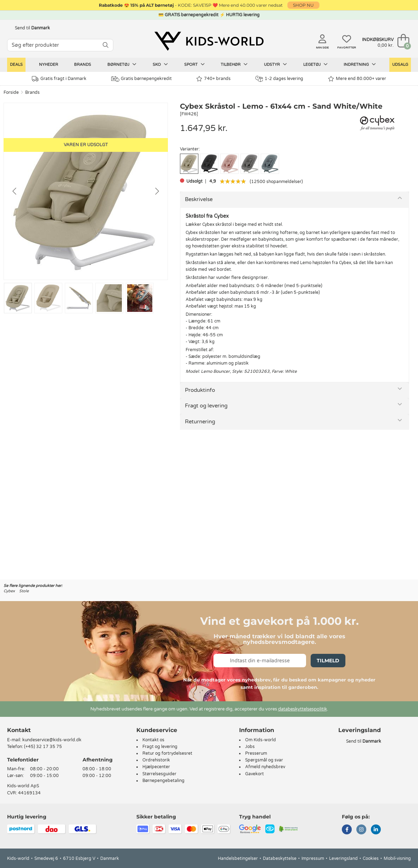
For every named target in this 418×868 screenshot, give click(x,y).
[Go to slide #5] (140, 298)
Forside (11, 92)
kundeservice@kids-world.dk (52, 740)
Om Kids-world (261, 740)
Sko (160, 64)
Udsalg (400, 65)
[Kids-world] (209, 41)
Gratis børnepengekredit (142, 79)
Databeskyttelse (280, 858)
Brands (83, 65)
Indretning (360, 64)
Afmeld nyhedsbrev (265, 767)
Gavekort (255, 774)
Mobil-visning (397, 858)
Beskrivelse (199, 199)
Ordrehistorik (156, 760)
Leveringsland (343, 858)
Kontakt (19, 730)
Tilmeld (328, 661)
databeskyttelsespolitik (303, 709)
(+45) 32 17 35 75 (43, 747)
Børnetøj (122, 64)
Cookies (371, 858)
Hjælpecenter (156, 767)
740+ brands (213, 79)
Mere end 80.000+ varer (357, 79)
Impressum (313, 858)
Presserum (256, 753)
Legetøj (315, 64)
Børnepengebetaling (163, 781)
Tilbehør (234, 64)
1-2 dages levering (279, 79)
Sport (194, 64)
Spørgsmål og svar (264, 760)
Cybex (9, 591)
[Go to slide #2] (48, 298)
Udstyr (275, 64)
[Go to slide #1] (18, 298)
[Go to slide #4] (109, 298)
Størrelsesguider (159, 774)
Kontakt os (153, 740)
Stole (24, 591)
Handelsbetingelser (238, 858)
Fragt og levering (206, 406)
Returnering (200, 422)
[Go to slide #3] (79, 298)
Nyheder (49, 65)
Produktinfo (200, 390)
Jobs (250, 747)
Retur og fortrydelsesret (167, 753)
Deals (16, 65)
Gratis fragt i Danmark (59, 79)
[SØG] (106, 45)
